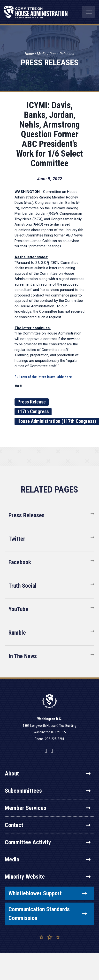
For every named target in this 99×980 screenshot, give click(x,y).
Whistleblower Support (48, 893)
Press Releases (62, 54)
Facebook (20, 562)
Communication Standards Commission (48, 914)
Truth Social (23, 586)
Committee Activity (48, 842)
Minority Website (48, 877)
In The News (23, 656)
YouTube (18, 609)
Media (42, 54)
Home (29, 54)
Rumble (17, 633)
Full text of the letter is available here (43, 377)
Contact (48, 825)
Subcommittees (48, 791)
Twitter (17, 539)
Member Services (48, 808)
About (48, 774)
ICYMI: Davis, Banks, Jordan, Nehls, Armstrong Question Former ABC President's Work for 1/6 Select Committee (49, 134)
